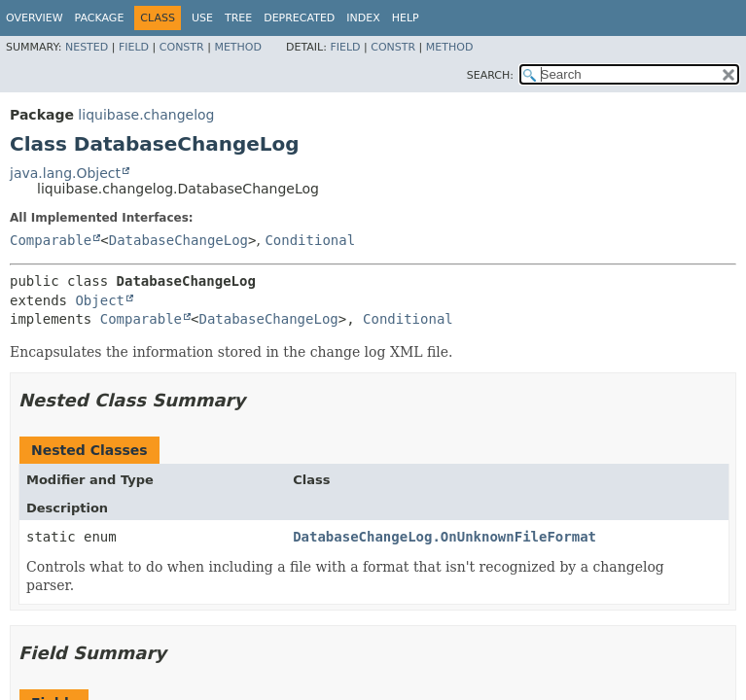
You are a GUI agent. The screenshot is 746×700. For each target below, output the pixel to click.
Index (363, 18)
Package (100, 18)
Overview (35, 18)
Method (238, 47)
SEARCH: (490, 75)
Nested (87, 47)
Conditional (310, 240)
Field (134, 47)
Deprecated (299, 18)
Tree (238, 18)
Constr (182, 47)
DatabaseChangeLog (178, 240)
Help (406, 18)
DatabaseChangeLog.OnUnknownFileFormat (444, 537)
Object (100, 300)
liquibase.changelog (146, 115)
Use (202, 18)
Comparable (51, 240)
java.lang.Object (65, 173)
